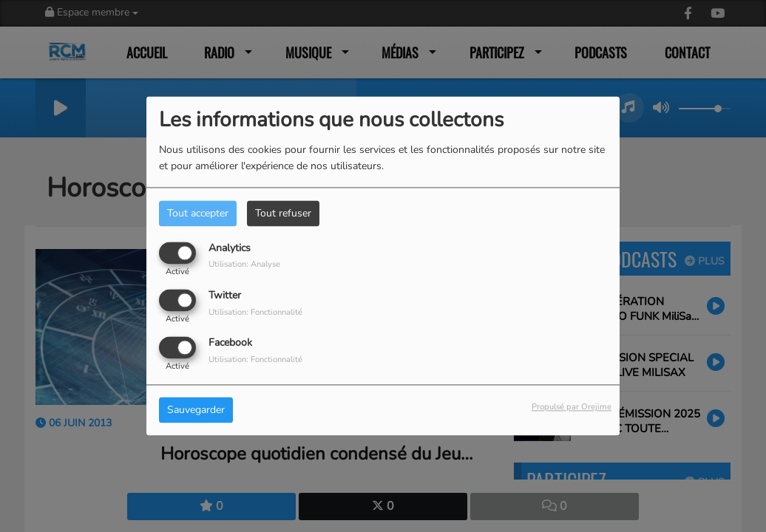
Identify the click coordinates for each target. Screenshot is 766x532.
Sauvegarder (196, 410)
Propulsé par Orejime (572, 407)
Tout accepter (198, 213)
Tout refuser (283, 213)
